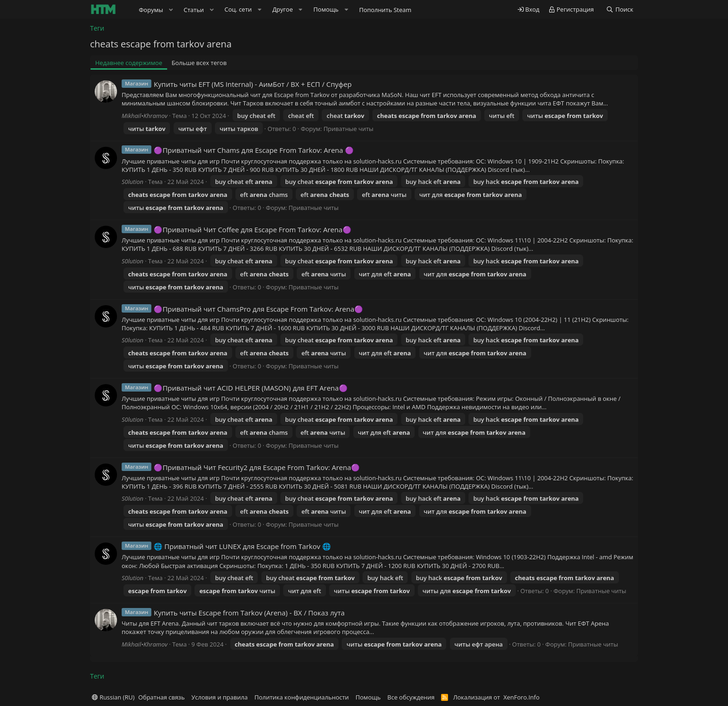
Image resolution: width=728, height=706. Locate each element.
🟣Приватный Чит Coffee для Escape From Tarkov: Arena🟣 (252, 229)
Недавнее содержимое (129, 63)
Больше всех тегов (199, 63)
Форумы (151, 10)
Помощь (368, 697)
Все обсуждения (411, 697)
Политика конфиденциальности (302, 697)
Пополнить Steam (385, 10)
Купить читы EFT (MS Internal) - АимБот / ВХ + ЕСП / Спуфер (253, 84)
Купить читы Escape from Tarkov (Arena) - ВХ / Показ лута (249, 613)
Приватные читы (349, 129)
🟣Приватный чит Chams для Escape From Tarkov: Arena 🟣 (254, 150)
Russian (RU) (113, 697)
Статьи (194, 10)
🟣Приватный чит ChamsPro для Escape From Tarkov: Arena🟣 (258, 309)
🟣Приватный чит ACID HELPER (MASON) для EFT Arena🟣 (250, 388)
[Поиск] (620, 10)
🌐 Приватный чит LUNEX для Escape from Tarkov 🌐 (242, 546)
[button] (171, 10)
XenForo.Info (521, 697)
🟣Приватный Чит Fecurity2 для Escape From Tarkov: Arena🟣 (257, 467)
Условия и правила (219, 697)
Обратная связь (162, 697)
